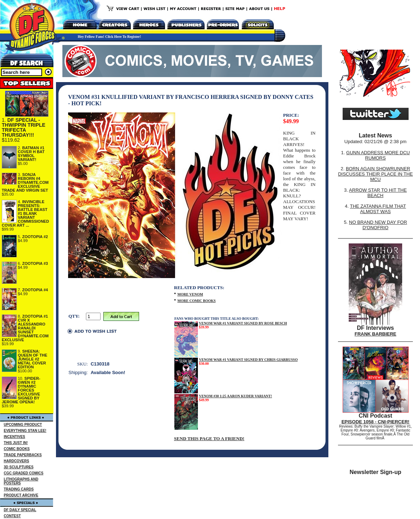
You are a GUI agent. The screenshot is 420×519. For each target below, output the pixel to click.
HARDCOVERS (17, 461)
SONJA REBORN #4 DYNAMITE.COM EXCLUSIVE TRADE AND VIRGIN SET (25, 182)
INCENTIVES (15, 437)
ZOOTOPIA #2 (35, 237)
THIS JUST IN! (16, 443)
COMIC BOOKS (17, 449)
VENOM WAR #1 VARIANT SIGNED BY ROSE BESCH (243, 323)
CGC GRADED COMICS (24, 473)
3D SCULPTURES (19, 467)
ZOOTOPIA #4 (35, 290)
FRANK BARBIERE (376, 334)
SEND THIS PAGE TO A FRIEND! (209, 439)
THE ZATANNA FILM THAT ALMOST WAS (378, 209)
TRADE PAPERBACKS (23, 455)
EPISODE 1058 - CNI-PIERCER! (376, 422)
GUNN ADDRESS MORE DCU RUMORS (378, 155)
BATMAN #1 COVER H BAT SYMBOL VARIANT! (31, 154)
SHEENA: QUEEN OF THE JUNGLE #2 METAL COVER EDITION (33, 359)
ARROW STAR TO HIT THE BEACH (378, 193)
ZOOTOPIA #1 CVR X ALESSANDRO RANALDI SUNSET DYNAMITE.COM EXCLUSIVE (25, 328)
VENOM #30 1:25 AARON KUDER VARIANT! (235, 396)
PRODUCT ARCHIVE (21, 495)
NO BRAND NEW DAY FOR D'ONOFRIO (378, 225)
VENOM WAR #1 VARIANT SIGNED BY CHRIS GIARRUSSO (248, 360)
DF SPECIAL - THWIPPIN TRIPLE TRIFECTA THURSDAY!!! (24, 127)
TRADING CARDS (19, 489)
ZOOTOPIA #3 (35, 263)
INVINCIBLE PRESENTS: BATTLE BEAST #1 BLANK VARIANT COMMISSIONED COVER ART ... (25, 213)
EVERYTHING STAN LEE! (25, 431)
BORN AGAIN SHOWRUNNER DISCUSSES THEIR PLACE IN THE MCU (375, 174)
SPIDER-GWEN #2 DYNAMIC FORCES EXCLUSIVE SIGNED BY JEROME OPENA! (21, 390)
